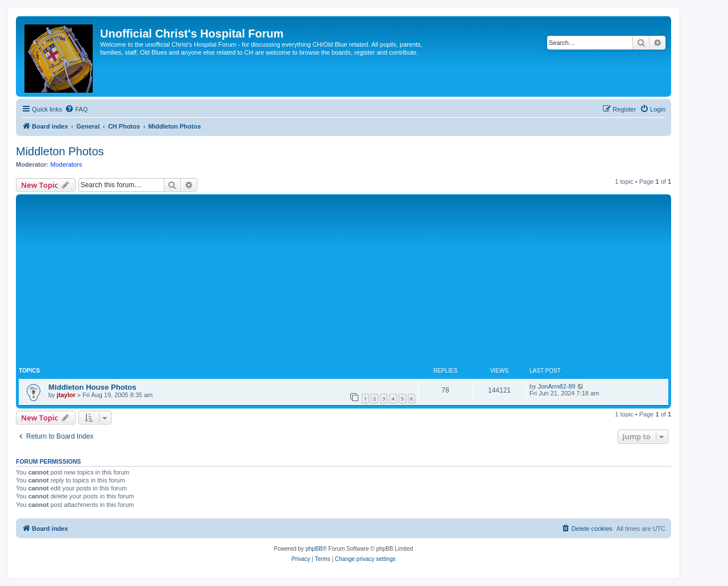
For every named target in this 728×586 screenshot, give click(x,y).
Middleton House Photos (92, 387)
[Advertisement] (344, 282)
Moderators (67, 164)
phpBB (314, 549)
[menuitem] (76, 109)
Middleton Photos (60, 151)
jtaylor (66, 395)
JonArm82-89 (557, 386)
